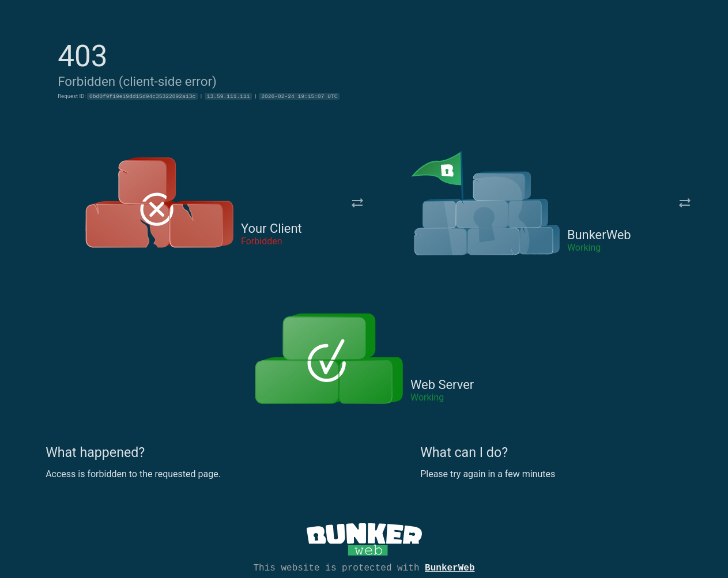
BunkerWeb (450, 567)
